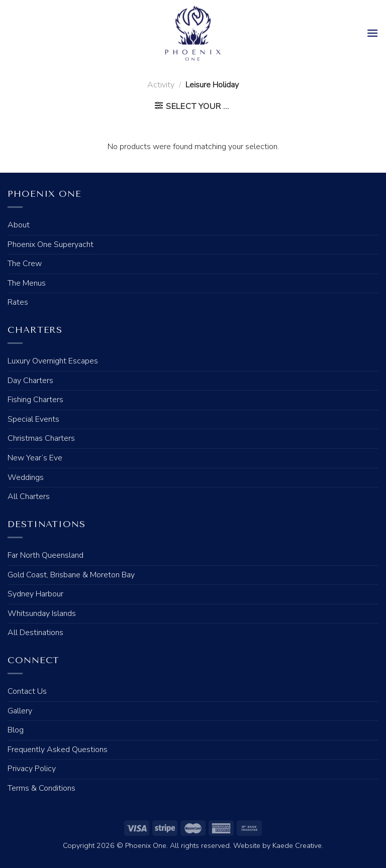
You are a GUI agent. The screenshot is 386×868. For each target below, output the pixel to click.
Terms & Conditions (41, 788)
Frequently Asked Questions (58, 750)
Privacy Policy (32, 769)
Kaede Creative (297, 845)
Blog (16, 730)
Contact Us (27, 691)
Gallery (20, 711)
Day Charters (30, 381)
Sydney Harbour (35, 594)
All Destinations (35, 633)
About (19, 225)
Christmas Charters (41, 438)
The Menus (27, 283)
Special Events (33, 419)
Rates (18, 302)
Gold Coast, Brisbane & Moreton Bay (71, 575)
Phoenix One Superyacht (51, 244)
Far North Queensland (45, 555)
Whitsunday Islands (42, 613)
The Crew (25, 264)
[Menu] (372, 33)
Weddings (26, 477)
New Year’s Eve (35, 458)
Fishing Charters (35, 400)
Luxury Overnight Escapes (53, 361)
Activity (161, 85)
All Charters (29, 497)
